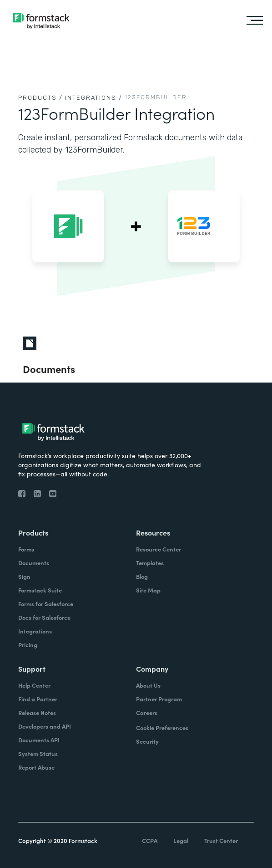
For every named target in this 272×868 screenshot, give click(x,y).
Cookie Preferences (162, 728)
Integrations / (94, 98)
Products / (40, 98)
